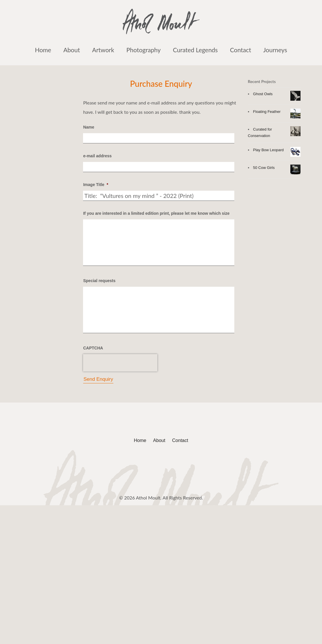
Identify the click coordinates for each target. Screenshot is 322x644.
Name (89, 127)
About (72, 50)
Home (43, 50)
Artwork (103, 50)
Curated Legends (195, 50)
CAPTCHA (93, 348)
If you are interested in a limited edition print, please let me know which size (156, 213)
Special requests (99, 281)
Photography (143, 50)
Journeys (275, 50)
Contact (241, 50)
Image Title (96, 185)
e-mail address (97, 156)
